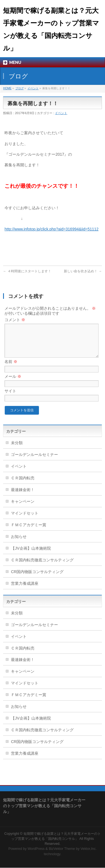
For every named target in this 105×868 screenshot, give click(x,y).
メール (13, 383)
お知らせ (19, 543)
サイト (10, 398)
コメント (15, 320)
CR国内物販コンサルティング (37, 578)
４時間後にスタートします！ (27, 271)
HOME (7, 88)
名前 (11, 368)
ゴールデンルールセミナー (34, 461)
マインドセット (25, 520)
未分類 (17, 449)
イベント (33, 88)
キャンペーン (23, 508)
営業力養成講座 (25, 590)
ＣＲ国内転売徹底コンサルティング (42, 567)
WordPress (36, 849)
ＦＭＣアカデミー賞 (29, 532)
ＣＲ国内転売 (23, 485)
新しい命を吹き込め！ (83, 271)
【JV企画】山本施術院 (31, 555)
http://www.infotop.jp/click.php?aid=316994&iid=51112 (51, 229)
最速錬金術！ (23, 496)
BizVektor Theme (62, 849)
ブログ (20, 88)
